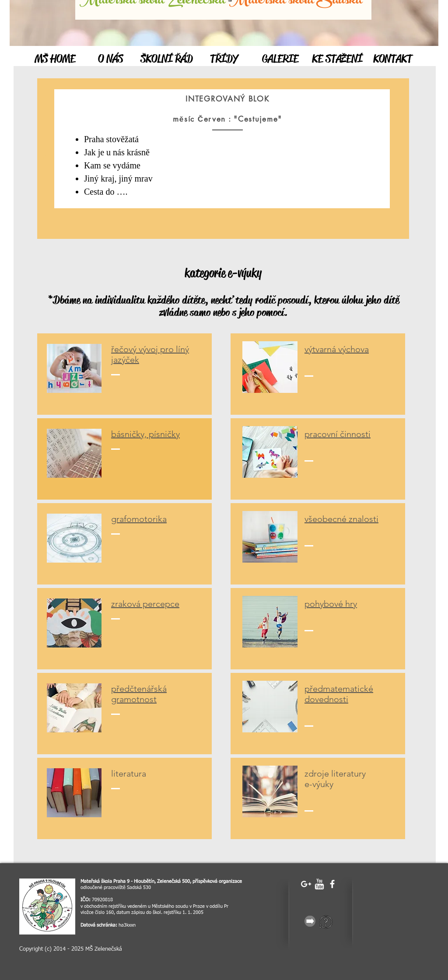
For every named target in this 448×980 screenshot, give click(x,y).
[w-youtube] (319, 884)
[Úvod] (209, 227)
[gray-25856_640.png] (310, 921)
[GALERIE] (280, 59)
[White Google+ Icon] (306, 884)
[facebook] (332, 884)
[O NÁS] (110, 59)
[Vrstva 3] (238, 227)
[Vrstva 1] (219, 227)
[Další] (401, 159)
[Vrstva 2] (229, 227)
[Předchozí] (45, 159)
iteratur (128, 773)
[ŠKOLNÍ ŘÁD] (166, 59)
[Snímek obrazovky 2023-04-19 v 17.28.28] (47, 906)
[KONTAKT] (393, 59)
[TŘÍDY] (224, 59)
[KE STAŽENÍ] (337, 59)
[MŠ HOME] (55, 59)
